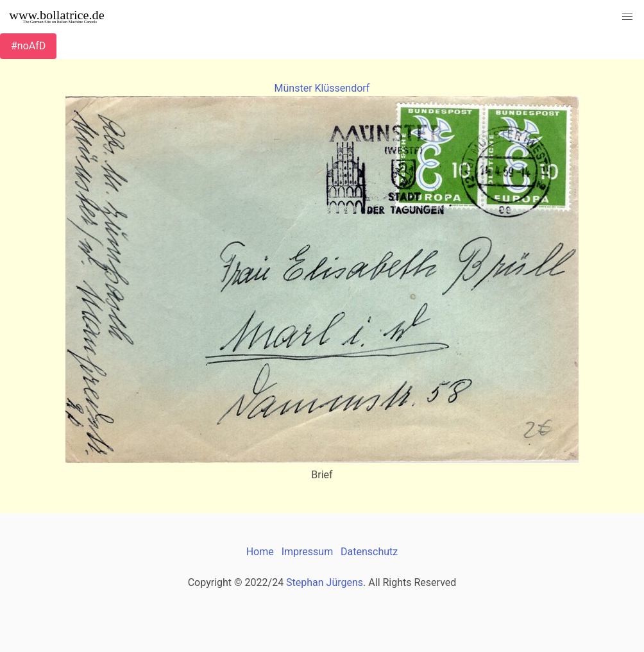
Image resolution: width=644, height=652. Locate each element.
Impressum (308, 552)
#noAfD (28, 46)
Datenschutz (369, 552)
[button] (627, 17)
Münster (293, 88)
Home (260, 552)
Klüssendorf (343, 88)
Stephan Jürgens (325, 582)
